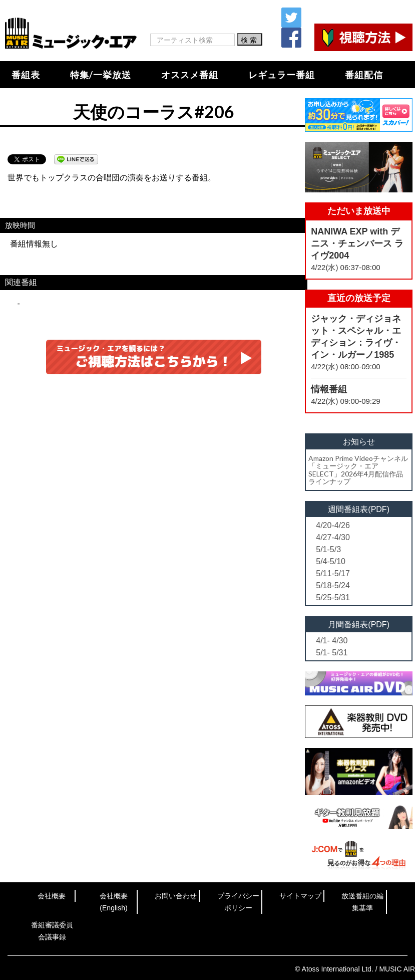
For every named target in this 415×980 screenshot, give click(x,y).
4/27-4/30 (333, 537)
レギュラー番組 (282, 75)
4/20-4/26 (333, 525)
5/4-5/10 (331, 561)
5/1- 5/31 (332, 653)
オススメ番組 (190, 75)
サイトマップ (300, 896)
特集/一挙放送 (101, 75)
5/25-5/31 (333, 597)
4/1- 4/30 (332, 641)
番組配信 (364, 75)
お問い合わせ (176, 896)
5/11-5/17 (333, 573)
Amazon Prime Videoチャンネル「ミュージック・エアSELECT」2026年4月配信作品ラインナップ (358, 470)
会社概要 (52, 896)
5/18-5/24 (333, 585)
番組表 (26, 75)
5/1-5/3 (328, 549)
